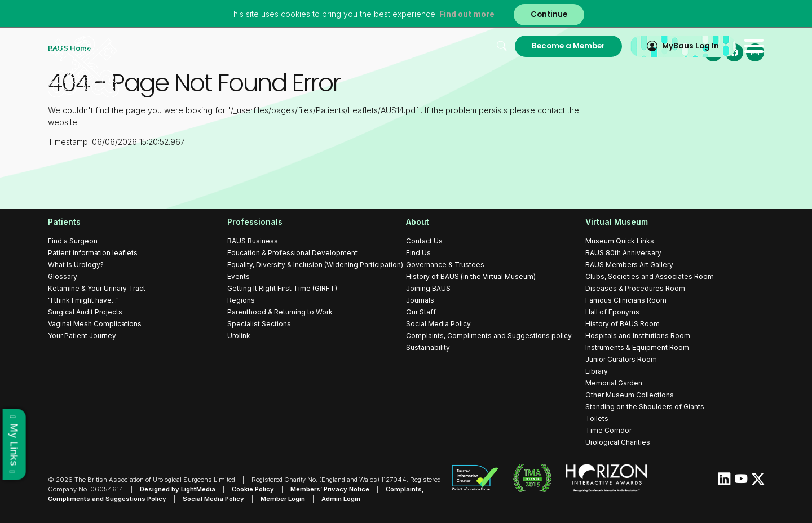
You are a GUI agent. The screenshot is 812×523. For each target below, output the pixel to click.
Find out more (467, 14)
